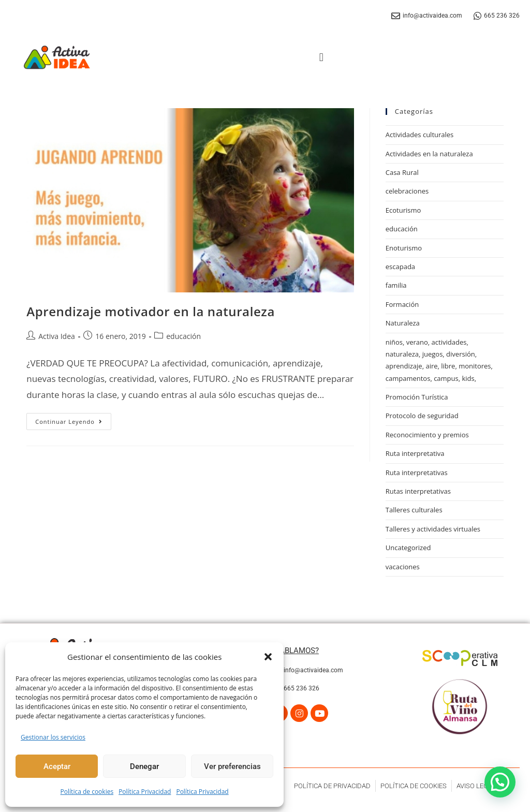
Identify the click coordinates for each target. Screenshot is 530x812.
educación (183, 336)
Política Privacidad (145, 792)
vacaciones (403, 567)
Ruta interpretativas (417, 473)
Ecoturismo (403, 210)
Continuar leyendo (73, 419)
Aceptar (57, 766)
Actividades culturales (420, 135)
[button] (268, 657)
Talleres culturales (414, 510)
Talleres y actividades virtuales (433, 529)
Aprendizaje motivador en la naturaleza (151, 311)
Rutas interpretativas (418, 491)
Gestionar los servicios (53, 737)
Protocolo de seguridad (422, 416)
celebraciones (407, 191)
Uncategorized (408, 548)
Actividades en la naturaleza (429, 154)
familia (396, 285)
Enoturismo (404, 248)
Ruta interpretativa (415, 453)
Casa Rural (402, 172)
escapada (400, 267)
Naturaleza (403, 323)
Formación (402, 304)
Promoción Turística (417, 397)
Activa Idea (57, 336)
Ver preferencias (232, 766)
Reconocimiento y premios (427, 435)
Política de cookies (87, 792)
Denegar (144, 766)
